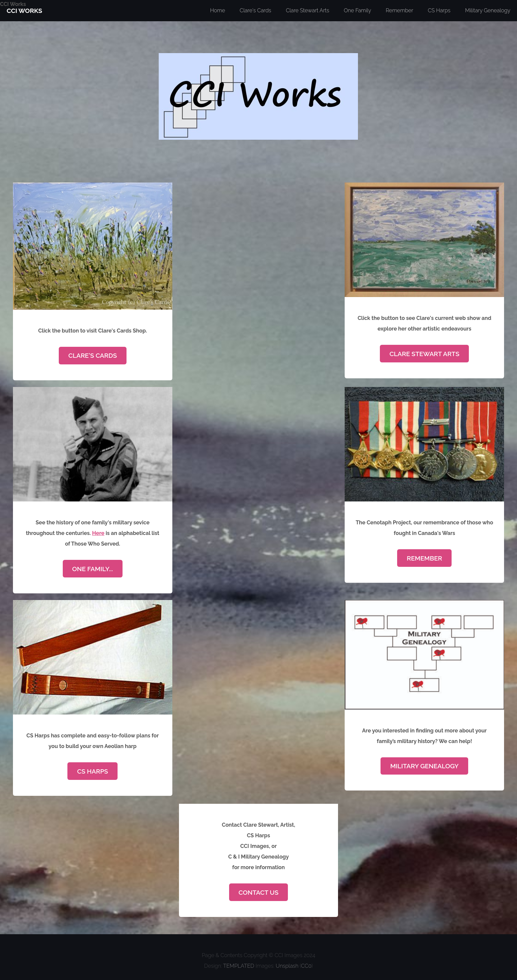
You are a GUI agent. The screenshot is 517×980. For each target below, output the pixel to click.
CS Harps (92, 771)
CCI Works (13, 4)
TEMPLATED (239, 966)
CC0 (306, 966)
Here (98, 533)
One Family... (92, 569)
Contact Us (258, 892)
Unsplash (287, 966)
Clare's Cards (93, 355)
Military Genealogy (424, 766)
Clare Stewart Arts (424, 354)
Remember (424, 558)
